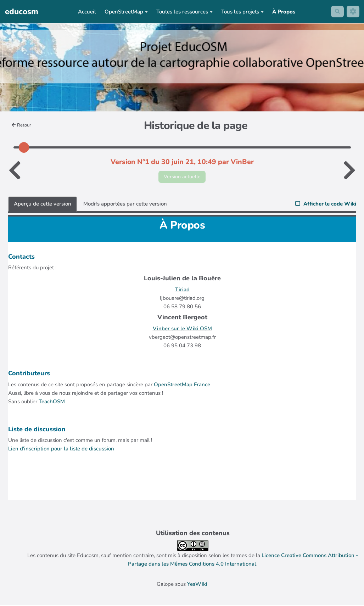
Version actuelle (182, 177)
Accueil (86, 12)
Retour (22, 125)
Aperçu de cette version (43, 204)
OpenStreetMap (125, 12)
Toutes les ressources (184, 12)
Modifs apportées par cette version (125, 204)
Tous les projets (242, 12)
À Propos (283, 12)
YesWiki (197, 585)
